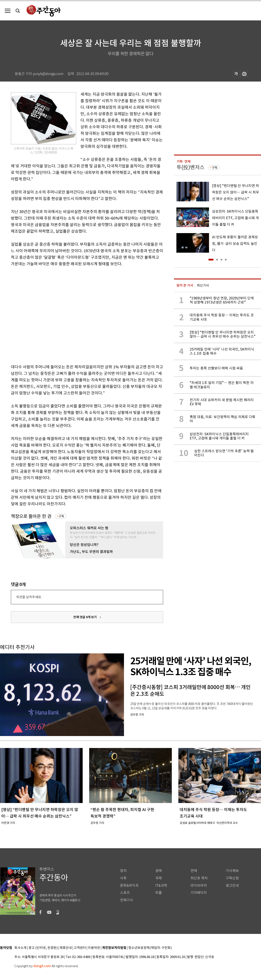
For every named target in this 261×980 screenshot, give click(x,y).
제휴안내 (66, 948)
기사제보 (232, 871)
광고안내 (232, 886)
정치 (123, 871)
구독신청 (232, 878)
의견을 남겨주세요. (29, 597)
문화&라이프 (129, 886)
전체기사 (127, 900)
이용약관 (94, 948)
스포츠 (125, 893)
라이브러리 (199, 886)
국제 (159, 878)
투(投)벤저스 (191, 167)
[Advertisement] (41, 315)
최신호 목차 (199, 878)
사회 (123, 878)
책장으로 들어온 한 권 (31, 516)
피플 (159, 893)
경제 (159, 871)
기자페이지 (199, 893)
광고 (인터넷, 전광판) (43, 948)
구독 (61, 516)
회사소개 (20, 948)
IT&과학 (161, 886)
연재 (194, 871)
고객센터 (80, 948)
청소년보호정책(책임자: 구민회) (150, 948)
